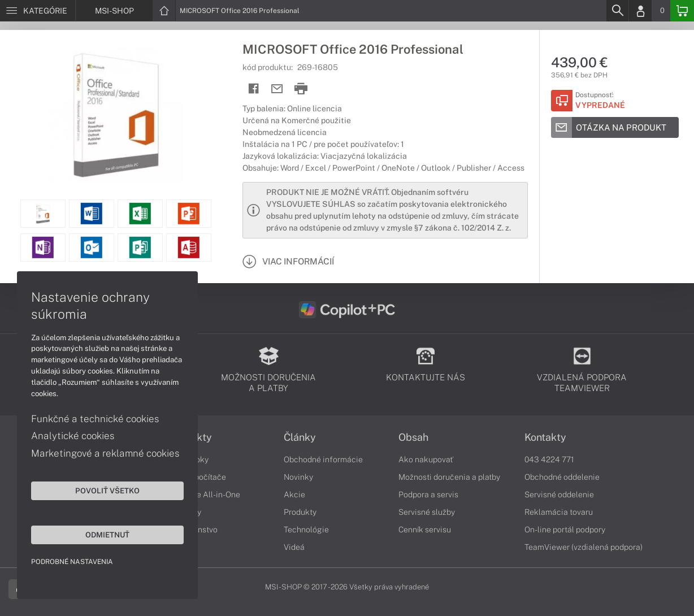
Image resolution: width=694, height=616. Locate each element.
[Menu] (38, 11)
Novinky (298, 477)
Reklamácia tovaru (559, 512)
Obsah (413, 437)
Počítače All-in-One (205, 494)
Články (300, 437)
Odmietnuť (107, 535)
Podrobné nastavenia (72, 562)
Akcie (294, 494)
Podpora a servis (428, 494)
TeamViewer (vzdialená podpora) (584, 547)
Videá (294, 547)
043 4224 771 (549, 459)
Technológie (306, 530)
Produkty (300, 512)
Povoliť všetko (107, 491)
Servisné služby (427, 512)
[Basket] (682, 11)
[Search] (617, 11)
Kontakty (545, 437)
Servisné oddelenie (559, 494)
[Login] (640, 11)
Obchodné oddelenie (562, 477)
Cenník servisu (425, 530)
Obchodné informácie (323, 459)
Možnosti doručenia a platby (449, 477)
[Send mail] (277, 89)
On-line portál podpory (565, 530)
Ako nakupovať (426, 459)
